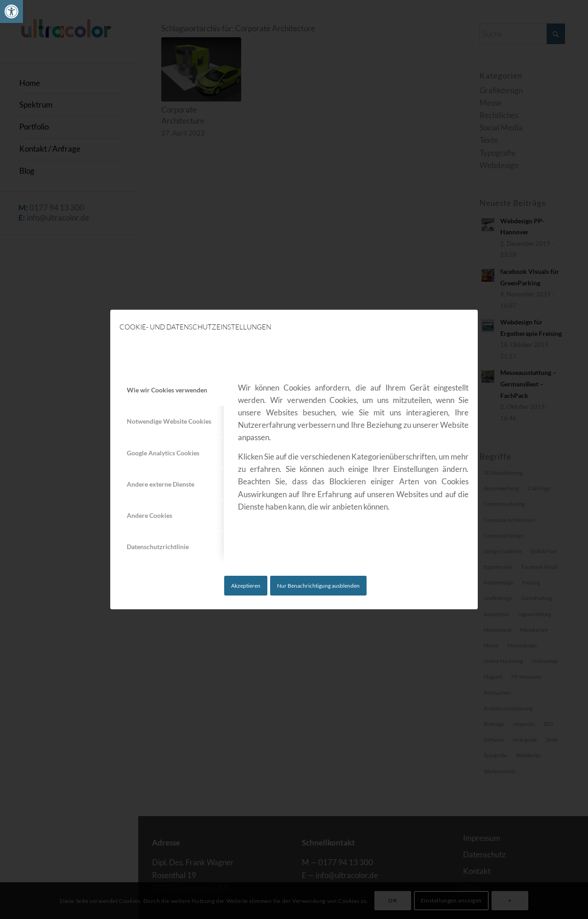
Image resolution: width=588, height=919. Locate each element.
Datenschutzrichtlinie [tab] (158, 547)
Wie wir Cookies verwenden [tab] (167, 390)
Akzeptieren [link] (246, 586)
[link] (11, 11)
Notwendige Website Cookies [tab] (169, 421)
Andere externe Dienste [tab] (161, 484)
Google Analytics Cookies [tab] (163, 453)
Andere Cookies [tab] (150, 515)
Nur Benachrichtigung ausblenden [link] (318, 586)
